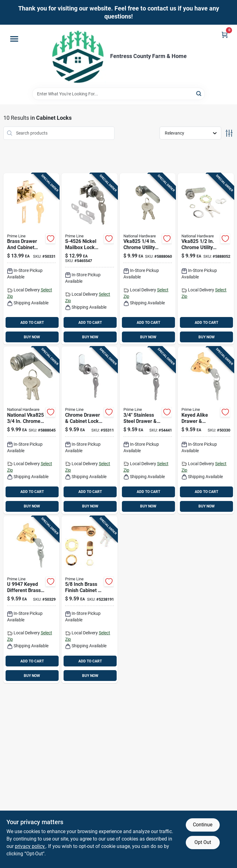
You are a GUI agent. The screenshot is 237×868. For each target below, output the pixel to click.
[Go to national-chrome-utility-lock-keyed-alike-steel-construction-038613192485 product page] (31, 430)
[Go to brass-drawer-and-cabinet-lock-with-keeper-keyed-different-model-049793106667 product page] (31, 259)
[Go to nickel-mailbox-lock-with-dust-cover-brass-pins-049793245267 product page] (89, 259)
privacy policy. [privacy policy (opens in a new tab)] (30, 846)
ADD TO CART (32, 323)
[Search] (199, 93)
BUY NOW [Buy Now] (32, 337)
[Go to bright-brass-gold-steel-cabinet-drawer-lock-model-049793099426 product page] (89, 600)
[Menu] (14, 39)
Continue (203, 825)
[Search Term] (118, 94)
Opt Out (203, 842)
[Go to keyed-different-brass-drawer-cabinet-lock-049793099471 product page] (31, 600)
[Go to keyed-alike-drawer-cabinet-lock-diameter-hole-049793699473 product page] (206, 430)
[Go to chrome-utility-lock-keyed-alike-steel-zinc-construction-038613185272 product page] (148, 259)
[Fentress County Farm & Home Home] (78, 56)
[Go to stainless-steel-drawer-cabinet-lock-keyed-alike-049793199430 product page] (148, 430)
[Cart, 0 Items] (225, 35)
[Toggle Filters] (229, 133)
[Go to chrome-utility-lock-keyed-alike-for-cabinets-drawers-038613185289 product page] (206, 259)
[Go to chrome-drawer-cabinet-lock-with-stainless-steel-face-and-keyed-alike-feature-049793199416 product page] (89, 430)
